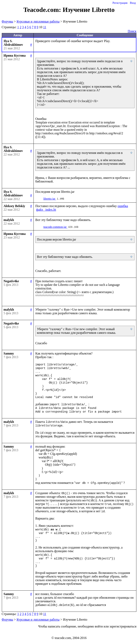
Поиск (132, 31)
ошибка (123, 206)
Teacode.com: (43, 10)
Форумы (7, 21)
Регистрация (120, 3)
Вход (133, 3)
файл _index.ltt (46, 210)
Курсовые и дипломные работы (38, 21)
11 (45, 27)
